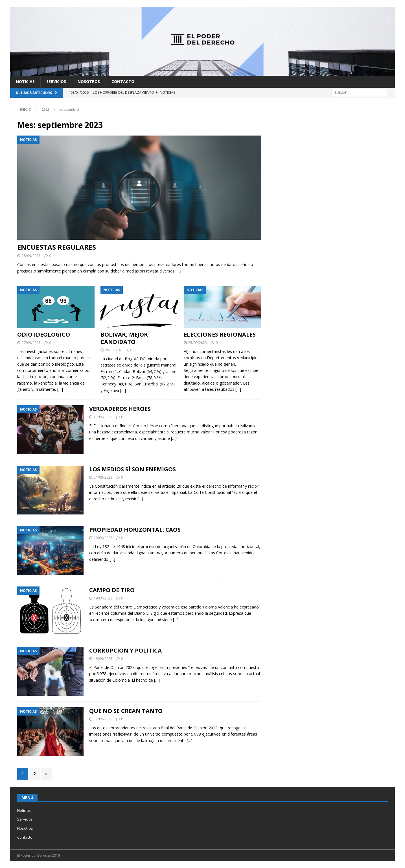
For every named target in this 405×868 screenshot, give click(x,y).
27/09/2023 (31, 343)
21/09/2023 (103, 477)
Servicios (56, 81)
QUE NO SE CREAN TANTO (126, 711)
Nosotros (89, 81)
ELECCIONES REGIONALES (220, 334)
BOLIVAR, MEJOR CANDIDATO (124, 338)
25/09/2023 (198, 343)
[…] (178, 271)
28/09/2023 (31, 256)
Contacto (123, 81)
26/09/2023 (114, 350)
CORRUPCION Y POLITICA (125, 650)
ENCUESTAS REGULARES (57, 247)
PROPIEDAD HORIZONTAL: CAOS (135, 530)
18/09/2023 (103, 658)
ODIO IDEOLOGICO (44, 334)
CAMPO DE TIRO (112, 590)
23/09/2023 (103, 417)
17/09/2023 (103, 719)
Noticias (25, 81)
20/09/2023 (103, 538)
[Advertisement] (329, 144)
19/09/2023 (103, 598)
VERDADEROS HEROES (120, 409)
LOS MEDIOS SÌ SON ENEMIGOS (133, 469)
